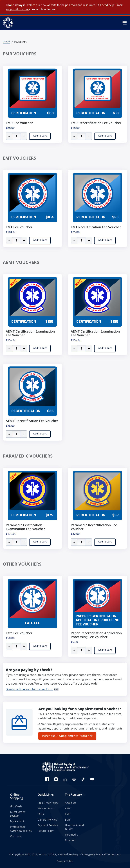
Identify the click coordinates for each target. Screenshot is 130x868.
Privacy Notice (65, 861)
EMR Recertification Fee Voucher (96, 123)
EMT (68, 820)
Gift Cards (16, 806)
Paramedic (71, 835)
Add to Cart (40, 136)
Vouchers (16, 836)
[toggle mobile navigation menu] (125, 23)
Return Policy (46, 831)
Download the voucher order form (29, 689)
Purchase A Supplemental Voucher (67, 736)
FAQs (41, 814)
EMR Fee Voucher (19, 123)
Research (71, 840)
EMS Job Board (46, 808)
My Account (17, 821)
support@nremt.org (18, 9)
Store (7, 42)
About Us (70, 803)
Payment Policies (48, 825)
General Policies (47, 820)
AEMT (68, 808)
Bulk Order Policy (48, 803)
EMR (68, 814)
